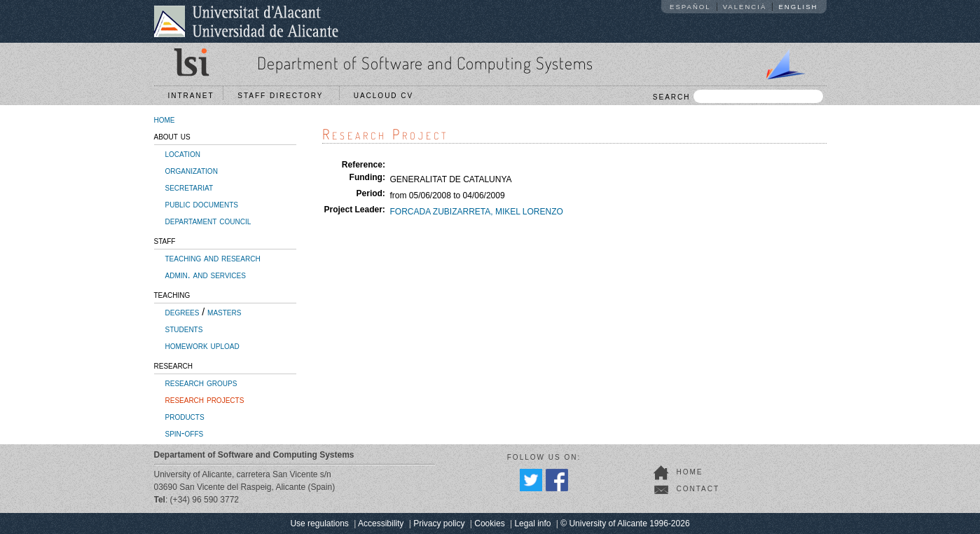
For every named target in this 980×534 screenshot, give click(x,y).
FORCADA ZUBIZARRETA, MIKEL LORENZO (476, 212)
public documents (202, 204)
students (184, 329)
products (185, 416)
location (183, 153)
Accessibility (381, 523)
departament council (208, 221)
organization (192, 170)
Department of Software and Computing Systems (425, 63)
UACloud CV (387, 96)
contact (698, 489)
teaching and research (213, 258)
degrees (182, 312)
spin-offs (185, 433)
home (165, 119)
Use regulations (319, 523)
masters (224, 312)
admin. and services (206, 275)
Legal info (532, 523)
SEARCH (738, 96)
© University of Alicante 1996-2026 (625, 523)
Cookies (489, 523)
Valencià (745, 7)
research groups (201, 383)
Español (690, 7)
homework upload (202, 345)
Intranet (191, 96)
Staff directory (284, 96)
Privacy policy (439, 523)
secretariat (189, 187)
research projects (205, 399)
